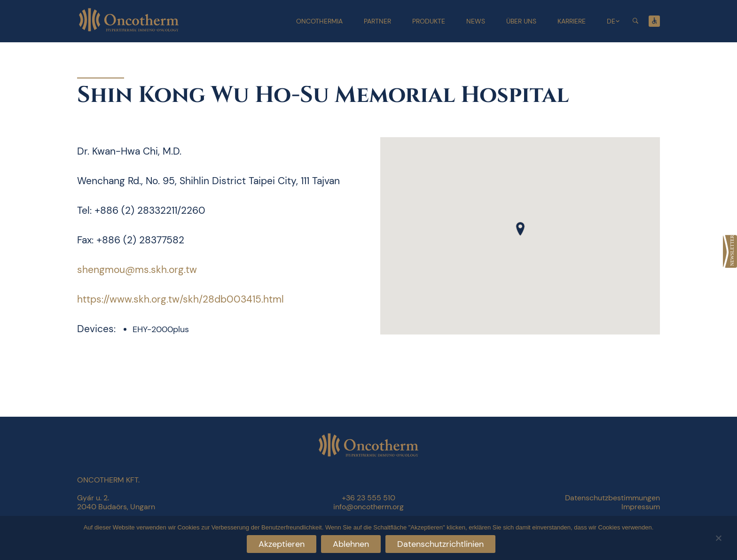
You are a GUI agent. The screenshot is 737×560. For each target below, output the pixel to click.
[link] (730, 251)
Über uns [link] (521, 21)
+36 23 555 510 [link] (368, 498)
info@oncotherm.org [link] (368, 507)
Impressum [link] (641, 507)
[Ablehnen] (718, 537)
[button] (520, 229)
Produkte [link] (429, 21)
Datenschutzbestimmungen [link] (612, 498)
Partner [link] (377, 21)
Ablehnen (351, 544)
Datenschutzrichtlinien (440, 544)
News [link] (476, 21)
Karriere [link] (572, 21)
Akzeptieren (282, 544)
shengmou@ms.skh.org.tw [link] (137, 270)
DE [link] (611, 21)
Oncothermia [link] (319, 21)
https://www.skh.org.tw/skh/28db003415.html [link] (180, 299)
